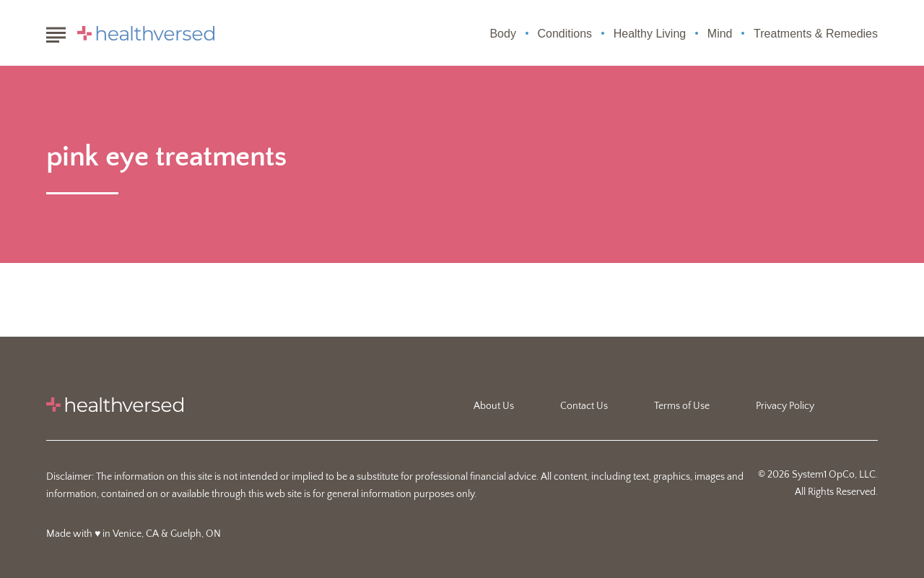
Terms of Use (682, 406)
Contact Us (584, 406)
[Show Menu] (56, 32)
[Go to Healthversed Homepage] (146, 33)
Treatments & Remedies (816, 34)
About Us (494, 406)
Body (502, 34)
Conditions (565, 34)
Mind (720, 34)
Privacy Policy (785, 406)
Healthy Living (650, 34)
